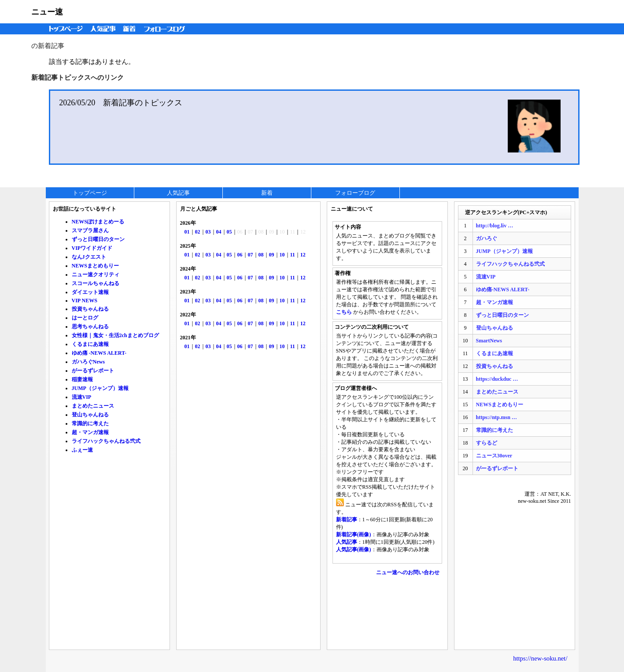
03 (208, 232)
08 (261, 255)
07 (251, 255)
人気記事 (104, 29)
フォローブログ (167, 29)
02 (198, 232)
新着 (131, 29)
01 (187, 232)
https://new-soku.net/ (540, 658)
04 (219, 232)
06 (240, 255)
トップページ (64, 29)
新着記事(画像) (354, 535)
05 (229, 232)
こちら (344, 312)
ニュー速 (47, 12)
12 (303, 255)
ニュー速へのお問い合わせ (408, 572)
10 (282, 255)
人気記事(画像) (354, 549)
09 (272, 255)
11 (293, 255)
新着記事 (347, 520)
